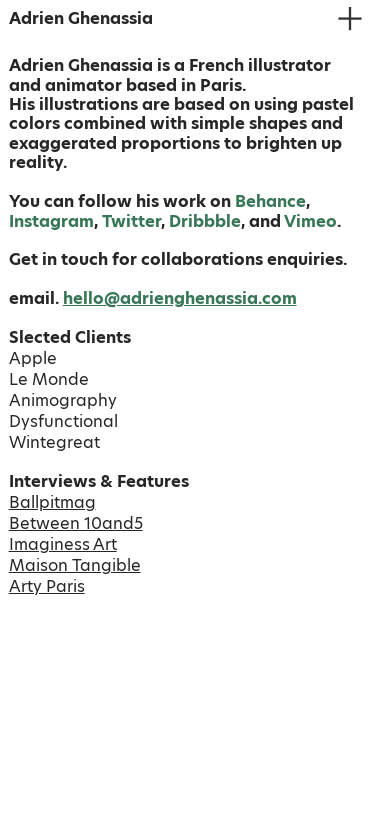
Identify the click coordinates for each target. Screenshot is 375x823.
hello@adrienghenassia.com (180, 298)
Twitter (131, 221)
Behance (270, 201)
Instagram (51, 221)
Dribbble (205, 221)
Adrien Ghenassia (81, 18)
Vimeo (310, 221)
